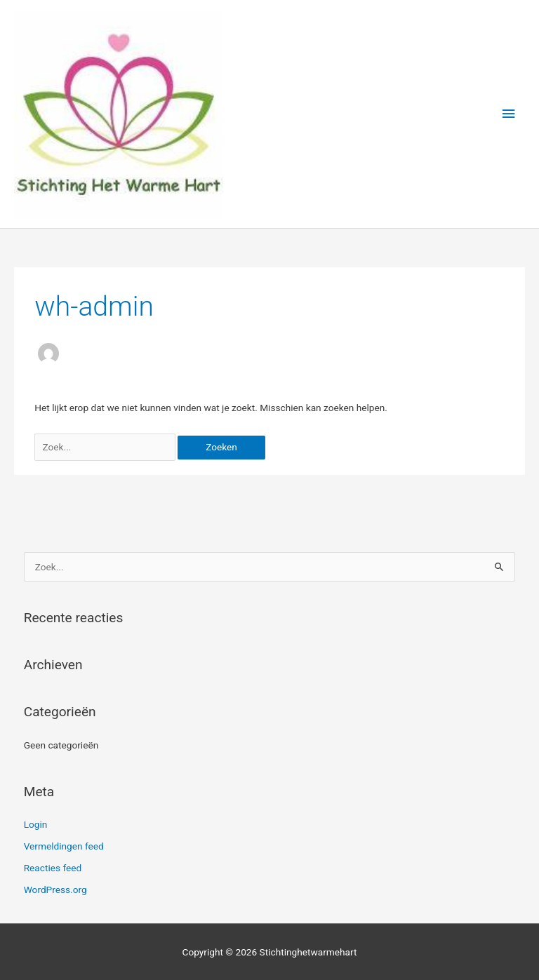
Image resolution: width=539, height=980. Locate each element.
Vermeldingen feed (64, 846)
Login (36, 824)
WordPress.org (55, 890)
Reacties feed (53, 868)
